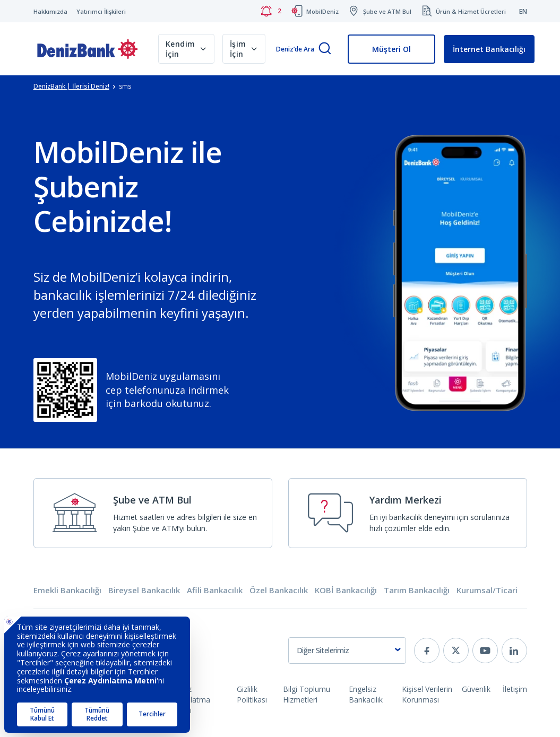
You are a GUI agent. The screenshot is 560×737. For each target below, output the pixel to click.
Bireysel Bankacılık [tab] (144, 590)
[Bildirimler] (271, 11)
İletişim (515, 689)
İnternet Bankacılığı (489, 49)
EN (523, 11)
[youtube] (485, 651)
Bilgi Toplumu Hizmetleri (307, 694)
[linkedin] (514, 651)
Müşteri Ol (391, 49)
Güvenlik (476, 689)
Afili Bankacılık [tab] (215, 590)
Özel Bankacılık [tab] (279, 590)
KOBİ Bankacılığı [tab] (346, 590)
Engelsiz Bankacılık (366, 694)
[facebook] (427, 651)
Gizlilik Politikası (252, 694)
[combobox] (347, 651)
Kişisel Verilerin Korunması (427, 694)
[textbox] (347, 651)
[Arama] (325, 49)
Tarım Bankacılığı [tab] (417, 590)
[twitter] (456, 651)
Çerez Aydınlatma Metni (191, 700)
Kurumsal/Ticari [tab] (487, 590)
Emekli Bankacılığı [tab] (67, 590)
